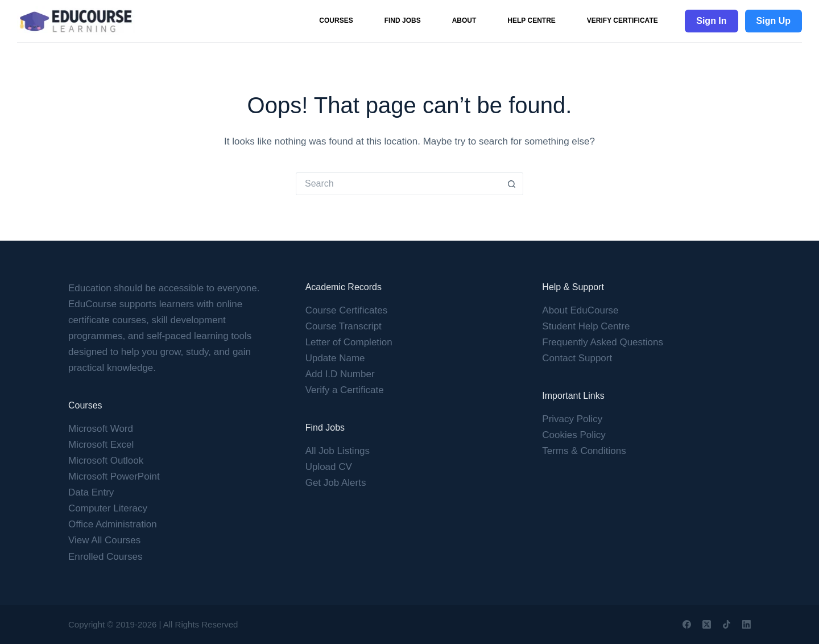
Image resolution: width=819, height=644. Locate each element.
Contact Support (577, 358)
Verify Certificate (622, 20)
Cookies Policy (574, 435)
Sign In (711, 21)
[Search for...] (398, 184)
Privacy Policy (572, 419)
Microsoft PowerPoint (114, 476)
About (464, 20)
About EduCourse (580, 310)
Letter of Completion (349, 342)
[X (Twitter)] (707, 624)
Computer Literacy (108, 508)
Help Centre (531, 20)
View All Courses (104, 540)
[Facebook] (687, 624)
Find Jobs (403, 20)
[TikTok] (727, 624)
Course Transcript (344, 326)
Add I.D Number (340, 374)
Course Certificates (347, 310)
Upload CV (329, 467)
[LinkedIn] (746, 624)
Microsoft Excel (101, 445)
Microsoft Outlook (106, 461)
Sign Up (773, 21)
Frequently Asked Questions (603, 342)
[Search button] (512, 184)
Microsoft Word (101, 429)
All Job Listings (338, 451)
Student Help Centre (586, 326)
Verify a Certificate (345, 390)
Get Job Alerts (336, 483)
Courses (336, 20)
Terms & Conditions (584, 451)
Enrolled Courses (105, 557)
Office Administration (113, 524)
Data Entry (91, 492)
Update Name (335, 358)
